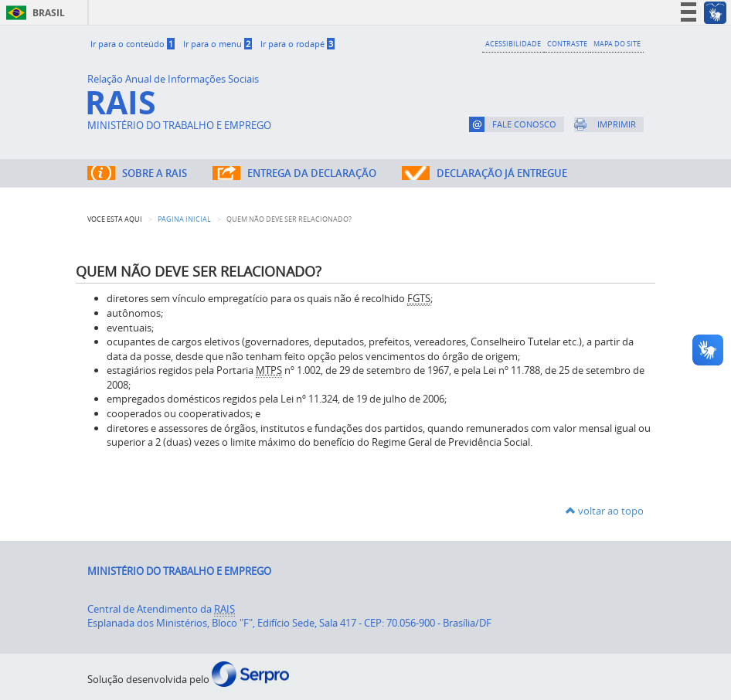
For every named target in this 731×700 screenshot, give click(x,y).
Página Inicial (184, 219)
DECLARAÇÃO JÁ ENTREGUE (502, 173)
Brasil (33, 13)
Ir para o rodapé (297, 44)
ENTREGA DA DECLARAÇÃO (312, 173)
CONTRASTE (567, 44)
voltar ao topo (605, 511)
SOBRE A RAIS (155, 173)
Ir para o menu (218, 44)
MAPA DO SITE (617, 44)
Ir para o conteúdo (133, 44)
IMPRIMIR (617, 124)
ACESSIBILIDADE (513, 44)
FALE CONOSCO (524, 124)
